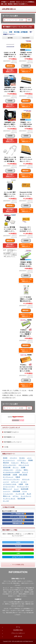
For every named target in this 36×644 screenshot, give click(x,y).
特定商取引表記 (18, 630)
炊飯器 (18, 477)
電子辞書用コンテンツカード (13, 442)
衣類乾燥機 (16, 491)
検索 (29, 20)
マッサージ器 (20, 494)
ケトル (25, 491)
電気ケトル (7, 496)
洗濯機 (23, 467)
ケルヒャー (15, 463)
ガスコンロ (26, 479)
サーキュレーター (23, 487)
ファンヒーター (8, 494)
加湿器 (5, 458)
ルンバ (16, 489)
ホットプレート (26, 496)
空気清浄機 (7, 467)
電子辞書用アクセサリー (12, 432)
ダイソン (16, 467)
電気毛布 (6, 463)
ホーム (5, 32)
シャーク (6, 482)
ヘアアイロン (22, 460)
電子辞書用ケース (10, 437)
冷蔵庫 (21, 484)
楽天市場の (10, 71)
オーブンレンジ (8, 477)
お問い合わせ (18, 636)
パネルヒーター (8, 470)
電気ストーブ (7, 489)
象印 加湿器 (23, 475)
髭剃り (26, 470)
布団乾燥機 (7, 475)
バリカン (19, 470)
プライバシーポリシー (18, 633)
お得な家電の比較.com (9, 9)
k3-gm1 (22, 458)
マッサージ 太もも (9, 499)
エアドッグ (15, 482)
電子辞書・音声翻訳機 (21, 32)
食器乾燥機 (25, 489)
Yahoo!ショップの (26, 71)
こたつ (29, 458)
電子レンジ (25, 463)
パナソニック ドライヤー (11, 479)
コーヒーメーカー (9, 487)
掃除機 (30, 460)
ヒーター (24, 482)
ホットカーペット (9, 460)
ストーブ (25, 472)
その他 (6, 447)
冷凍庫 (15, 475)
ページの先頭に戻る (18, 565)
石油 (27, 484)
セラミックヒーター (10, 465)
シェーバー (7, 491)
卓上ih (29, 494)
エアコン (16, 496)
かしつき (6, 501)
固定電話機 (21, 499)
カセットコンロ (24, 465)
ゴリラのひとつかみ (10, 484)
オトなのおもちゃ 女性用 (11, 472)
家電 (11, 32)
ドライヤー (13, 458)
